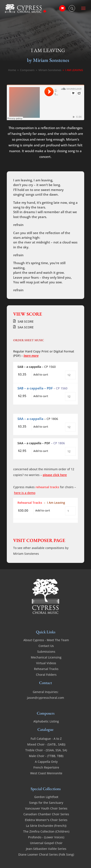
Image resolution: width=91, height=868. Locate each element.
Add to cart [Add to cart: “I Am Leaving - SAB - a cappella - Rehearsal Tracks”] (43, 510)
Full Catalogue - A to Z (46, 739)
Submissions (46, 652)
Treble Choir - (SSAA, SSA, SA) (46, 750)
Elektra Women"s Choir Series (46, 820)
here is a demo (25, 493)
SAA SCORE (26, 327)
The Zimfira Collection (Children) (46, 831)
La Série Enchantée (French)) (46, 826)
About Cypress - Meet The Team (46, 640)
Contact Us (46, 646)
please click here (55, 475)
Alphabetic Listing (46, 721)
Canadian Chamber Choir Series (46, 814)
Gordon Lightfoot (46, 797)
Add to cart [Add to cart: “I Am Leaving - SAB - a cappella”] (41, 374)
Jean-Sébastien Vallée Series (46, 849)
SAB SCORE (26, 321)
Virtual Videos (46, 663)
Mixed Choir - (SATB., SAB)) (46, 744)
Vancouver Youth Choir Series (46, 808)
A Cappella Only (46, 762)
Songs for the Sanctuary (46, 803)
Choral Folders (46, 675)
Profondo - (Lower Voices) (46, 837)
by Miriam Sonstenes (48, 60)
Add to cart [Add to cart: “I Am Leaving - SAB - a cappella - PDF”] (41, 396)
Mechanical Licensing (46, 657)
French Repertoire (46, 767)
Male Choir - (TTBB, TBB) (46, 756)
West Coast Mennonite (46, 773)
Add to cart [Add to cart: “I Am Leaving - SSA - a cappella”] (41, 427)
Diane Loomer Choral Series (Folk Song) (46, 854)
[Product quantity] (70, 375)
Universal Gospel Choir (46, 843)
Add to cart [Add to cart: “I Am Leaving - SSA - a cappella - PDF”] (41, 451)
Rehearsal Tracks (46, 669)
